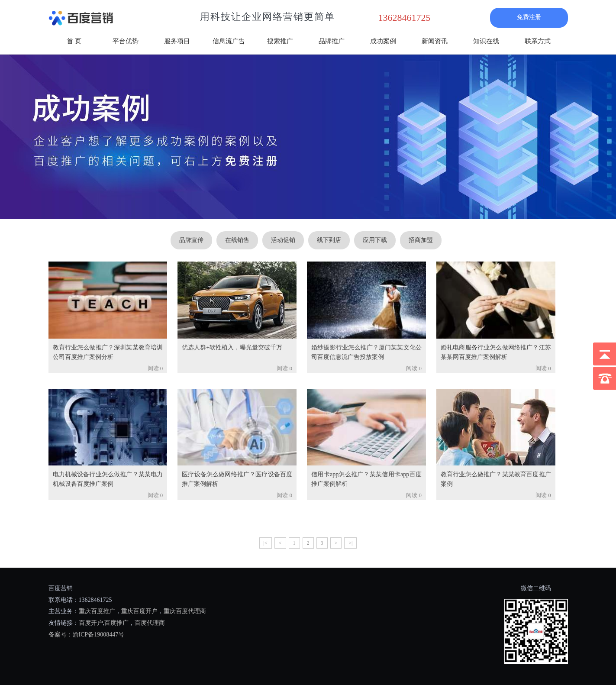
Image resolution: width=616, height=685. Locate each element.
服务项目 (177, 41)
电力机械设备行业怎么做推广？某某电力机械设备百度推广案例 (108, 479)
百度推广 (116, 623)
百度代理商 (150, 623)
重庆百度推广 (97, 611)
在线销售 (237, 240)
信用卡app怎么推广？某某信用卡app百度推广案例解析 (366, 479)
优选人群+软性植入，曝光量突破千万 (232, 347)
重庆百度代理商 (185, 611)
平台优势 (126, 41)
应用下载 (375, 240)
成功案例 (383, 41)
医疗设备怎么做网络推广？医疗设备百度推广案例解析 (237, 479)
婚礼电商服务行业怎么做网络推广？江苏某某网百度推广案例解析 (496, 352)
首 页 (74, 41)
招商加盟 (421, 240)
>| (350, 543)
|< (266, 543)
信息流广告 (229, 41)
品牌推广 (332, 41)
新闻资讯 (435, 41)
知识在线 (486, 41)
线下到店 (329, 240)
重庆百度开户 (139, 611)
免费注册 (529, 17)
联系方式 (538, 41)
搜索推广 (280, 41)
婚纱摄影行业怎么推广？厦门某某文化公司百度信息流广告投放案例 (366, 352)
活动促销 (283, 240)
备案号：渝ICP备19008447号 (87, 635)
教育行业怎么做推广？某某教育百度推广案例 (496, 479)
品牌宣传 (191, 240)
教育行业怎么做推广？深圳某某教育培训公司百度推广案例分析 (108, 352)
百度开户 (91, 623)
